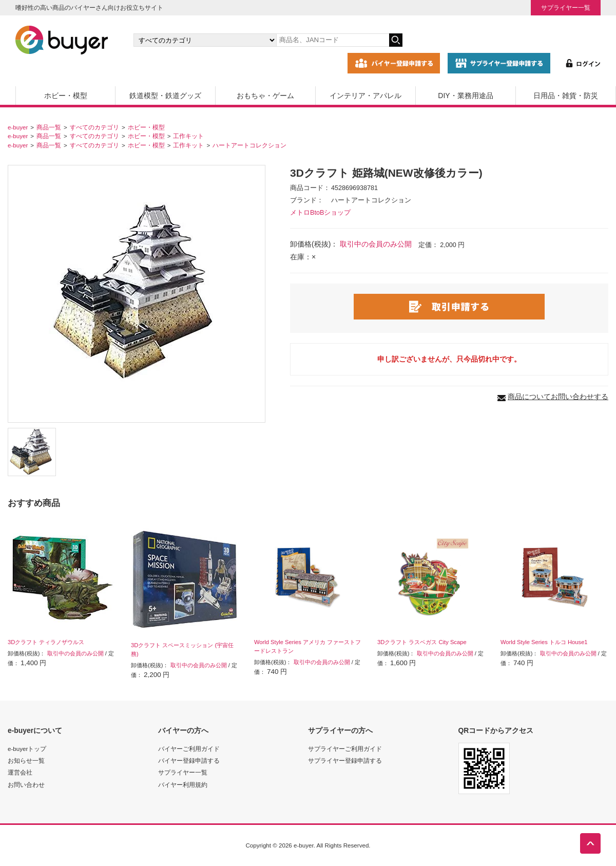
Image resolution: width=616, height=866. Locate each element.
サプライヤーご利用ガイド (345, 749)
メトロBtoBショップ (320, 213)
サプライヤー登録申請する (345, 760)
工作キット (188, 136)
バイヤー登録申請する (189, 760)
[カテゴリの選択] (205, 40)
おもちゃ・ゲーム (265, 96)
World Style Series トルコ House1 (544, 642)
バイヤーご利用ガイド (189, 749)
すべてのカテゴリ (94, 127)
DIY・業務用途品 (465, 96)
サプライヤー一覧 (566, 7)
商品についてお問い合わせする (558, 397)
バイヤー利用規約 (183, 785)
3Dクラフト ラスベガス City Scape (422, 642)
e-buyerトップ (27, 749)
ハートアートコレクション (249, 145)
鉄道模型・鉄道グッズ (165, 96)
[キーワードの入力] (333, 40)
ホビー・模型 (66, 96)
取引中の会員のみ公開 (376, 244)
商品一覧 (49, 127)
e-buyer (18, 127)
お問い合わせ (26, 785)
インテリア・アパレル (365, 96)
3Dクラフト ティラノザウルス (46, 642)
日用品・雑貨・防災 (566, 96)
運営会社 (20, 772)
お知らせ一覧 (26, 760)
